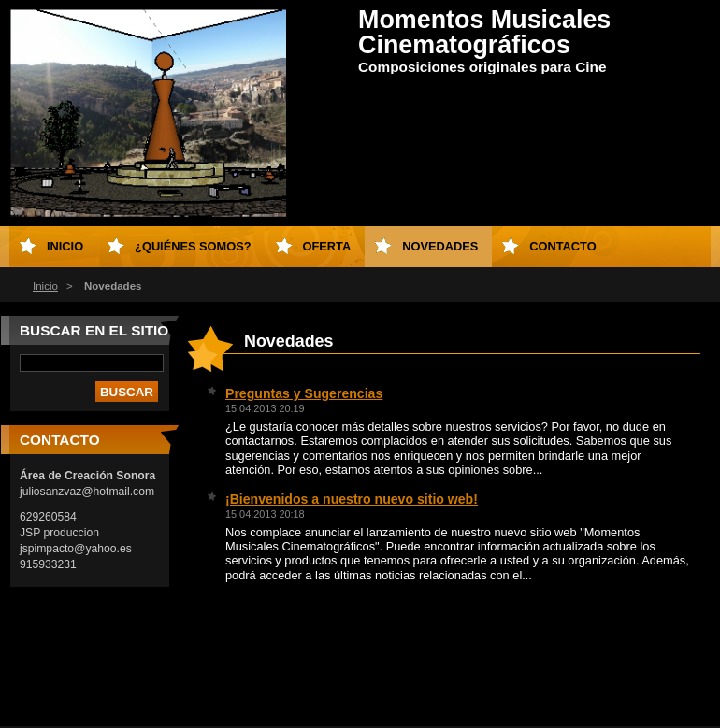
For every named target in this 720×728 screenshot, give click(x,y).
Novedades (440, 246)
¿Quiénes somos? (193, 246)
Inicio (45, 286)
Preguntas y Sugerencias (304, 393)
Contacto (562, 246)
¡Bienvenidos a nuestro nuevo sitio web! (352, 499)
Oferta (327, 246)
